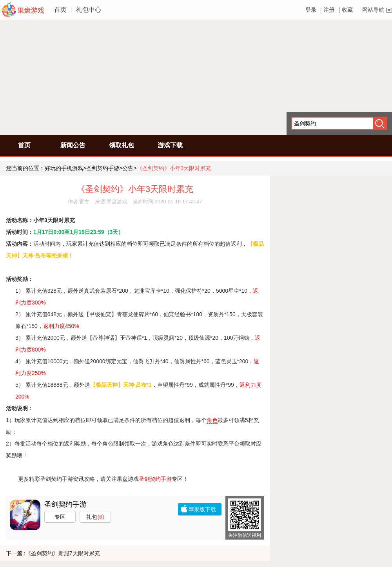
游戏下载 (170, 145)
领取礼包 (122, 145)
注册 (329, 10)
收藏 (347, 10)
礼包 (95, 517)
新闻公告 (73, 145)
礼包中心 (89, 10)
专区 (60, 517)
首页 (60, 10)
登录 (311, 10)
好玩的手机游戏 (64, 168)
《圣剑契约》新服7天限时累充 (63, 553)
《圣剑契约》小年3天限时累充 (174, 168)
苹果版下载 (202, 509)
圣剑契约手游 (103, 168)
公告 (128, 168)
